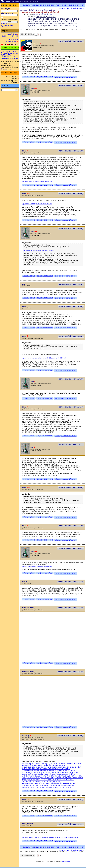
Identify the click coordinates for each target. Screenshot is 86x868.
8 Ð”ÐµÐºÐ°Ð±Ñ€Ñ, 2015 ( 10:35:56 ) (71, 285)
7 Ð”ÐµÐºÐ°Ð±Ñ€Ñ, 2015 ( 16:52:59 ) (71, 86)
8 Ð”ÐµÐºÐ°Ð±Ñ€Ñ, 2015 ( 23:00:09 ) (71, 488)
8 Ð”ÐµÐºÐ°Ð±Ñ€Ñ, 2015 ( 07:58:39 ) (71, 194)
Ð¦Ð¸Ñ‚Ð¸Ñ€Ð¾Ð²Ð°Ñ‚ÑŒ (45, 77)
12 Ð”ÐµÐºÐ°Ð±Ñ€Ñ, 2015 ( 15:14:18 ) (71, 608)
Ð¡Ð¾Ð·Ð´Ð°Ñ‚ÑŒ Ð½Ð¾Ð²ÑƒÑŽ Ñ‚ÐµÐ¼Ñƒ (51, 5)
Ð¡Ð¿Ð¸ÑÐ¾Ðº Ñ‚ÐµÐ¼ (76, 5)
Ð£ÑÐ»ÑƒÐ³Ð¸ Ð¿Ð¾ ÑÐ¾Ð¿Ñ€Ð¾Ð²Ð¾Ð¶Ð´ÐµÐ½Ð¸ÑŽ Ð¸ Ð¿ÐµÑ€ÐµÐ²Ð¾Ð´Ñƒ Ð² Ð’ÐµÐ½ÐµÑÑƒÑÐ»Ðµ (9, 55)
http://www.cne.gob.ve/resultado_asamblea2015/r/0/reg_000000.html (44, 358)
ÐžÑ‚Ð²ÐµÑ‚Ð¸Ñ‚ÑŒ (28, 5)
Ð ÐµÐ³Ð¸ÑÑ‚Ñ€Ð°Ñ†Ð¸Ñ (10, 36)
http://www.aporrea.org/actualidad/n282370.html (37, 182)
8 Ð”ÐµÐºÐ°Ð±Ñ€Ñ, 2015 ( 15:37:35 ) (71, 379)
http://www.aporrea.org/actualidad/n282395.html (37, 204)
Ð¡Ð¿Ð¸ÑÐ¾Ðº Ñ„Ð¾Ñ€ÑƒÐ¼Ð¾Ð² (72, 8)
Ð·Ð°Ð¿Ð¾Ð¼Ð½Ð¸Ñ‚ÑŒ (9, 20)
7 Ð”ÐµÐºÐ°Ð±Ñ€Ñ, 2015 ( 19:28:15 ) (71, 151)
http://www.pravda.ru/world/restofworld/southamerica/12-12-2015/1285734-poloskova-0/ (50, 837)
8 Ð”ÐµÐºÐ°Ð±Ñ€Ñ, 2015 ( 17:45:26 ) (71, 407)
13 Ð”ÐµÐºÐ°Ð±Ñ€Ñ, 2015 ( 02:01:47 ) (71, 800)
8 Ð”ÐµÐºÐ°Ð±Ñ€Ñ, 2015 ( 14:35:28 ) (71, 336)
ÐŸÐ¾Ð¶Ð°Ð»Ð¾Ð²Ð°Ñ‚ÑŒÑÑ (66, 77)
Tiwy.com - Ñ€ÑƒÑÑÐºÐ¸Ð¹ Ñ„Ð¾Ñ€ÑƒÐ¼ (38, 10)
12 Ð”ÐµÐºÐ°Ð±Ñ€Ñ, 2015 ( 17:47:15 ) (71, 736)
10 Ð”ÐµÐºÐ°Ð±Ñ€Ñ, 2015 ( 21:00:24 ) (71, 549)
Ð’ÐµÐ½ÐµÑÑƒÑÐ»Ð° (43, 14)
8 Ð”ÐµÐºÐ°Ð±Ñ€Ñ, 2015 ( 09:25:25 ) (71, 229)
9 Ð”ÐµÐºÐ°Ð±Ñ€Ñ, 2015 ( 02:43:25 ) (71, 526)
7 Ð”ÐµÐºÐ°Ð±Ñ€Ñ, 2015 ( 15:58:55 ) (71, 41)
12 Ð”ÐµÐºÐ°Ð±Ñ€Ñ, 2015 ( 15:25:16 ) (71, 672)
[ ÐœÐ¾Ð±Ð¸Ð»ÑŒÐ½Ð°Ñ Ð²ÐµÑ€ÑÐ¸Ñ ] (26, 1)
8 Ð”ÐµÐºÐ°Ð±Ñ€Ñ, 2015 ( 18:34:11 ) (71, 444)
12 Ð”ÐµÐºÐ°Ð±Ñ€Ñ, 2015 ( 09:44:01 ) (71, 582)
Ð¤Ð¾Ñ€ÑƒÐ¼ (12, 34)
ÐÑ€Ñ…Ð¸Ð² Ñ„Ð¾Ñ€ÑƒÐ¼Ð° (12, 40)
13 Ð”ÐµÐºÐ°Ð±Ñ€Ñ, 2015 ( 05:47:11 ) (71, 824)
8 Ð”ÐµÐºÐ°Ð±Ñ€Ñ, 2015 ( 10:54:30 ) (71, 307)
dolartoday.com (6, 69)
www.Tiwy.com (66, 861)
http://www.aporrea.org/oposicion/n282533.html (37, 566)
